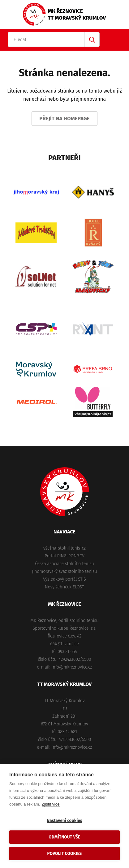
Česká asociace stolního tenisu (64, 564)
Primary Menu (118, 40)
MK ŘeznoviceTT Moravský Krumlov (77, 14)
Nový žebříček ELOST (64, 587)
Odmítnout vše (64, 837)
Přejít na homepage (64, 119)
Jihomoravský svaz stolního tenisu (64, 571)
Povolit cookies (64, 854)
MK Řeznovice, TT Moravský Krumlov (65, 492)
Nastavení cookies (64, 821)
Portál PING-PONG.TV (64, 556)
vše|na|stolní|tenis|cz (64, 548)
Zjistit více (51, 804)
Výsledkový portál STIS (64, 579)
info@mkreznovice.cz (72, 667)
